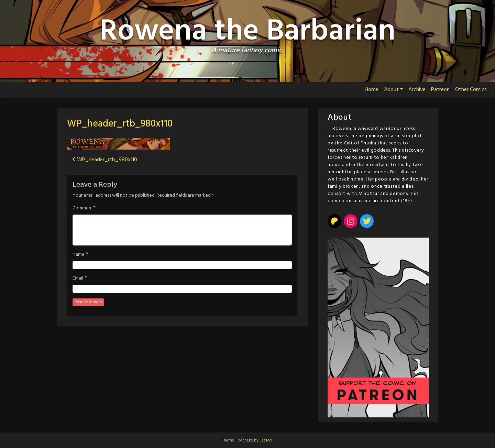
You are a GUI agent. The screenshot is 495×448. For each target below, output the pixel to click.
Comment (83, 208)
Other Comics (471, 90)
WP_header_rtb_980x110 (120, 124)
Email (78, 278)
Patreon (440, 90)
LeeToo (266, 440)
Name (79, 255)
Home (372, 90)
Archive (417, 90)
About (391, 90)
